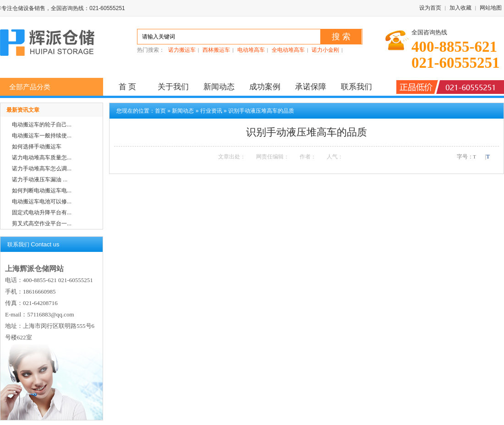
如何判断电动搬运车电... (42, 191)
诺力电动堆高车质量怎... (42, 158)
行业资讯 (211, 111)
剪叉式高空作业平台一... (42, 223)
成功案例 (265, 87)
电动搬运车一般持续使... (42, 136)
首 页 (128, 87)
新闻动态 (219, 87)
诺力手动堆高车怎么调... (42, 169)
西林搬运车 (216, 50)
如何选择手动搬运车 (37, 147)
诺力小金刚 (325, 50)
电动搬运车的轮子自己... (42, 125)
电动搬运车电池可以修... (42, 202)
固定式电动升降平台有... (42, 212)
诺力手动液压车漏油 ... (40, 180)
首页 (160, 111)
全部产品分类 (30, 87)
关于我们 (173, 87)
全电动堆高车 (288, 50)
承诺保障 (311, 87)
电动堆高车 (251, 50)
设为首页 (430, 8)
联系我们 (356, 87)
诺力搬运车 (182, 50)
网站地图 (491, 8)
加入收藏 (460, 8)
